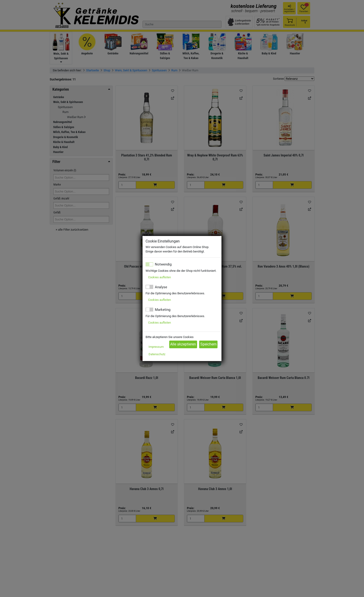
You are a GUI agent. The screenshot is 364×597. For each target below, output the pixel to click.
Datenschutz (157, 354)
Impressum (156, 347)
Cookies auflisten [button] (159, 277)
